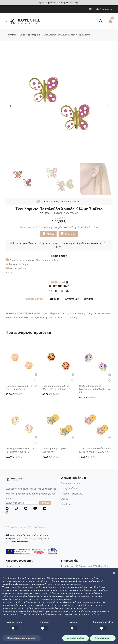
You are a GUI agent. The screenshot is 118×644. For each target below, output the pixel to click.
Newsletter (66, 504)
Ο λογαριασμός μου (70, 483)
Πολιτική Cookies (37, 527)
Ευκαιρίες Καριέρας (35, 538)
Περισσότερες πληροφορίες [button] (22, 638)
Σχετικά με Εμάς (14, 566)
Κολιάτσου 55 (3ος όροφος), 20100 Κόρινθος (87, 566)
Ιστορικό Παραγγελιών (72, 494)
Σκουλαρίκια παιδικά (30, 227)
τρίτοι (55, 587)
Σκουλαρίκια (34, 35)
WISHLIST (68, 233)
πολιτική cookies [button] (74, 584)
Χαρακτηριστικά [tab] (34, 299)
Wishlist (65, 499)
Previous (10, 106)
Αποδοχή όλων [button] (103, 638)
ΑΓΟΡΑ (48, 233)
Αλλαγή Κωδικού (69, 488)
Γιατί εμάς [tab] (53, 299)
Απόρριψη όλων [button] (76, 638)
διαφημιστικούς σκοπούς (40, 596)
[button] (114, 573)
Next (108, 106)
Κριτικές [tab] (88, 299)
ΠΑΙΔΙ (22, 35)
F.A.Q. (9, 273)
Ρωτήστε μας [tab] (71, 299)
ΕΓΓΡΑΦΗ (45, 503)
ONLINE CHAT (59, 282)
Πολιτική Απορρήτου (16, 527)
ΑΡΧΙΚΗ (12, 35)
